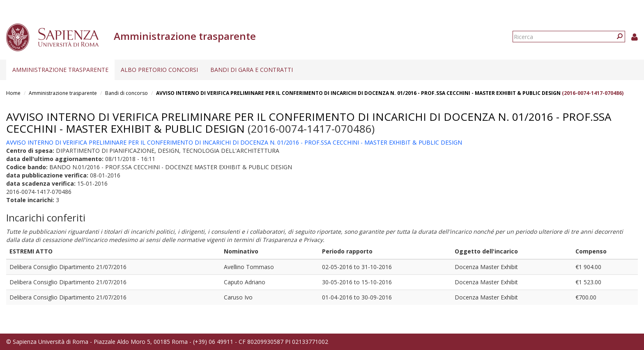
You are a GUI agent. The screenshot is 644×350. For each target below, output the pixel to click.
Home (13, 93)
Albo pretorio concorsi (159, 70)
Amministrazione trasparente (60, 70)
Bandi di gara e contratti (252, 70)
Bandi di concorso (126, 93)
